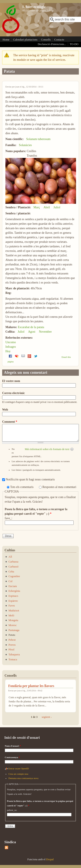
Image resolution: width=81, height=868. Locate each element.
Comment (10, 422)
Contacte (59, 40)
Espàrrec (13, 601)
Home (6, 40)
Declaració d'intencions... (52, 44)
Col (10, 581)
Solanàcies (25, 145)
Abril (47, 207)
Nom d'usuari (13, 746)
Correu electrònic (13, 393)
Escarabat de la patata (31, 327)
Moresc (13, 625)
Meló (11, 616)
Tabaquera (14, 655)
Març (37, 207)
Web (5, 410)
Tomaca (13, 659)
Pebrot (12, 640)
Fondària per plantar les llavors (31, 686)
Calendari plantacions (25, 40)
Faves (12, 606)
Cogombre (14, 576)
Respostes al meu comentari (59, 487)
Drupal (50, 859)
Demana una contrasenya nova (23, 778)
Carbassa (13, 562)
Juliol (57, 207)
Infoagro (11, 347)
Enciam (13, 586)
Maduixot (14, 611)
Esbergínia (14, 591)
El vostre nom (11, 381)
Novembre (45, 332)
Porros (12, 645)
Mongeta (13, 620)
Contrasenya (12, 757)
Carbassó (13, 567)
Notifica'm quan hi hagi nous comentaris (30, 479)
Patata (12, 635)
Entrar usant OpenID (19, 768)
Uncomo (11, 342)
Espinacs (13, 596)
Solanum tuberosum (38, 139)
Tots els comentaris (22, 487)
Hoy (8, 351)
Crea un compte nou (18, 774)
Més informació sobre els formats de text (47, 449)
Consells (46, 40)
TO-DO (74, 44)
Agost (32, 332)
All (10, 557)
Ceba (11, 572)
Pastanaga (14, 630)
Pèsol (11, 650)
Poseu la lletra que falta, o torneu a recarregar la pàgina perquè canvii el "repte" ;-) (36, 511)
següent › (47, 717)
